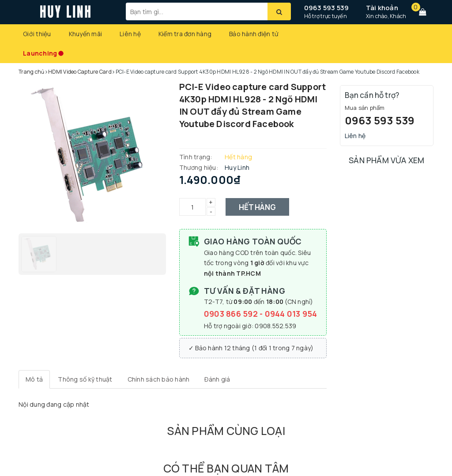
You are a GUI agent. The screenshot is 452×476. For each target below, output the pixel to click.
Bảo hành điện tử (254, 34)
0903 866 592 (232, 314)
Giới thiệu (37, 34)
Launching (40, 53)
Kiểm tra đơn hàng (185, 34)
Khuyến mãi (86, 34)
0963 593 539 (327, 8)
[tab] (34, 379)
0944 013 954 (291, 314)
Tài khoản (382, 8)
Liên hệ (130, 34)
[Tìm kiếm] (279, 11)
